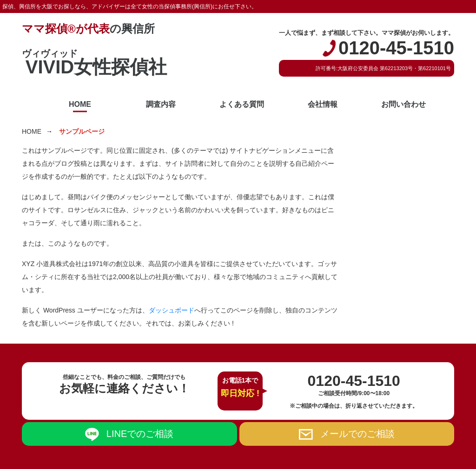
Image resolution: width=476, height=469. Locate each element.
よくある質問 (242, 104)
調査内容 (161, 104)
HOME (80, 104)
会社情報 (323, 104)
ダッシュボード (172, 310)
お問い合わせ (403, 104)
